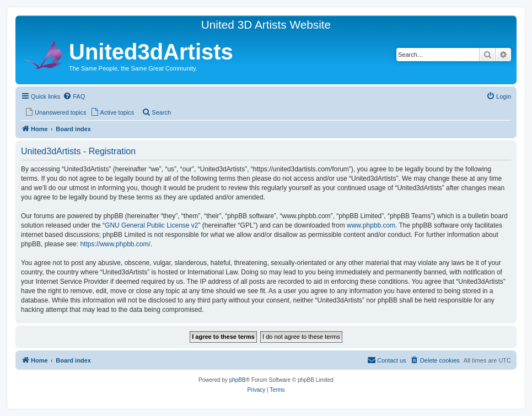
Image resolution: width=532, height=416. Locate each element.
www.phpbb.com (371, 225)
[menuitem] (74, 96)
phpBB (238, 380)
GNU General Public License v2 (151, 225)
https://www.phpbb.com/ (115, 244)
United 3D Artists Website (266, 25)
